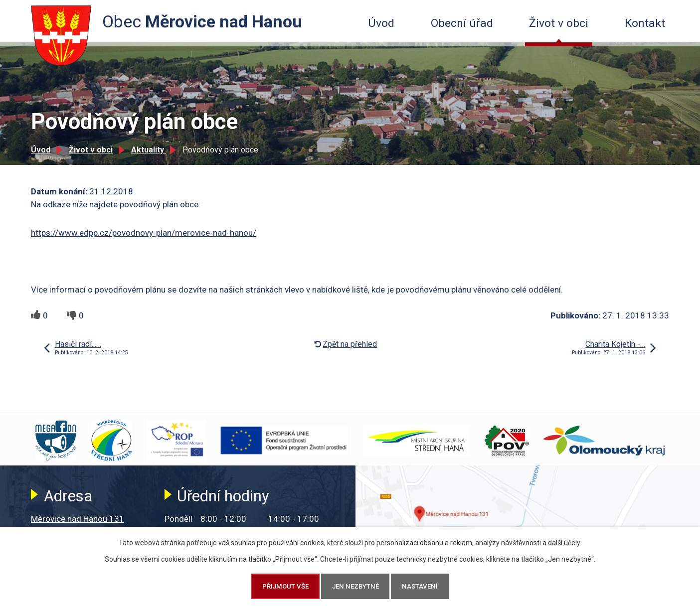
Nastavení (420, 586)
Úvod (381, 23)
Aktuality (149, 150)
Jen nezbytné (355, 586)
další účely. (565, 543)
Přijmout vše (285, 586)
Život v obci (559, 23)
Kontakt (645, 23)
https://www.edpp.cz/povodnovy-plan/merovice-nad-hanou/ (144, 233)
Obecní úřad (462, 23)
